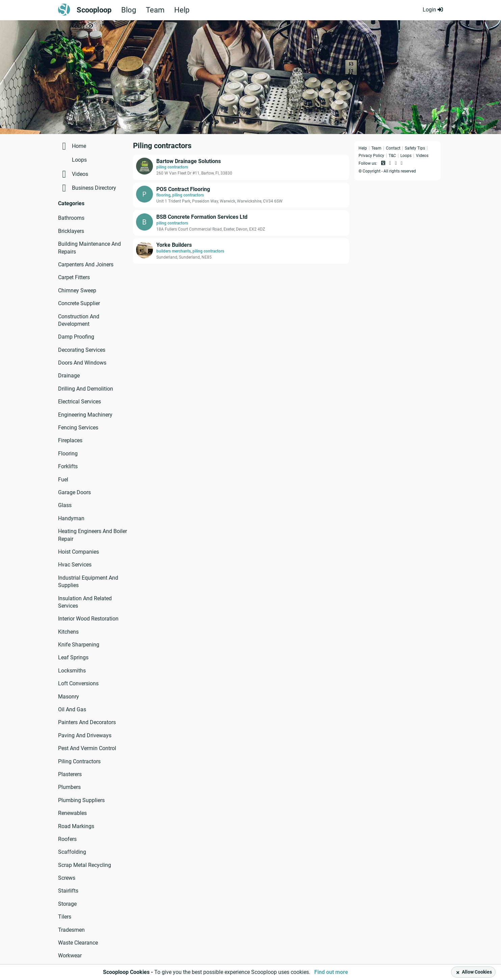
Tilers (65, 917)
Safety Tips (415, 148)
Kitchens (68, 632)
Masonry (69, 697)
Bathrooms (71, 218)
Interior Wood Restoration (88, 619)
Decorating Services (82, 350)
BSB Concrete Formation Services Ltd (202, 217)
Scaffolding (72, 852)
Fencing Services (78, 428)
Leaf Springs (73, 657)
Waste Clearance (78, 943)
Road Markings (76, 826)
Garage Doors (74, 492)
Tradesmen (71, 930)
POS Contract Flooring (183, 189)
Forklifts (68, 466)
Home (79, 146)
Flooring (68, 454)
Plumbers (69, 787)
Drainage (69, 376)
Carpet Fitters (74, 277)
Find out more (331, 972)
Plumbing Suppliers (81, 800)
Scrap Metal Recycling (85, 865)
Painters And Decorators (87, 722)
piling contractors (172, 167)
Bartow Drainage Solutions (189, 161)
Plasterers (70, 774)
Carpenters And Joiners (86, 264)
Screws (67, 878)
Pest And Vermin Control (87, 748)
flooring (163, 195)
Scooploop (94, 10)
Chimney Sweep (77, 290)
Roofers (67, 839)
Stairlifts (68, 891)
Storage (67, 904)
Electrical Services (80, 402)
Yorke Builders (174, 245)
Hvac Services (75, 565)
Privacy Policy (371, 156)
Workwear (70, 956)
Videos (80, 174)
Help (182, 10)
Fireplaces (70, 440)
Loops (79, 160)
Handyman (71, 518)
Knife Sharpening (79, 645)
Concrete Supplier (79, 303)
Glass (65, 505)
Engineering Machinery (85, 415)
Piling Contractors (79, 761)
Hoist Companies (78, 552)
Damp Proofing (76, 337)
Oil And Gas (72, 709)
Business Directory (94, 188)
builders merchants (174, 251)
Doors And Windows (82, 363)
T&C (392, 156)
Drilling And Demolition (86, 389)
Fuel (63, 480)
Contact (393, 148)
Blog (129, 10)
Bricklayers (71, 231)
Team (155, 10)
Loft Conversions (78, 683)
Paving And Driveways (85, 735)
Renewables (72, 813)
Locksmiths (72, 671)
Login (433, 10)
